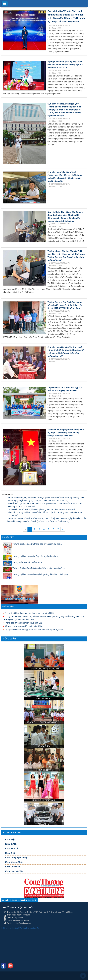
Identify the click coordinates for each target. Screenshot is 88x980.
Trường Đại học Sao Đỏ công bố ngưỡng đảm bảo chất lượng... (41, 574)
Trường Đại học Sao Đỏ (30, 928)
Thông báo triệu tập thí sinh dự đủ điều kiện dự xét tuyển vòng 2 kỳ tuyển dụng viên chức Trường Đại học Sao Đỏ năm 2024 (44, 618)
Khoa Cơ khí (11, 844)
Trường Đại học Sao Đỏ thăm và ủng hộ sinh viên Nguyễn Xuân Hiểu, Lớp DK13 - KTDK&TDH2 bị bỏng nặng (65, 305)
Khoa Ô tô (10, 853)
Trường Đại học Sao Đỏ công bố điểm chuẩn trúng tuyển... (39, 568)
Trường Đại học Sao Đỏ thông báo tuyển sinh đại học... (37, 544)
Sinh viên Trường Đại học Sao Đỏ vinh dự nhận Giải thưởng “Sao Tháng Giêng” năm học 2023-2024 (66, 433)
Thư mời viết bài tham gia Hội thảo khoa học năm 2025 (28, 613)
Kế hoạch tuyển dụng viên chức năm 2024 (23, 626)
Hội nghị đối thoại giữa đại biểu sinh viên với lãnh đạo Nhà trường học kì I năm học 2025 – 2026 (65, 65)
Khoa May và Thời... (15, 862)
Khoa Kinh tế (12, 849)
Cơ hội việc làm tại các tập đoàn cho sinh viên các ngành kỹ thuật (33, 630)
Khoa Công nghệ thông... (17, 858)
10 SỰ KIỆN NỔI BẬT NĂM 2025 (27, 562)
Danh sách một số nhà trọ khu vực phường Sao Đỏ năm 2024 (41, 509)
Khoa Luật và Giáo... (15, 871)
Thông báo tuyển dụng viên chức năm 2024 (23, 623)
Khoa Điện (10, 839)
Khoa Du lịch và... (14, 867)
